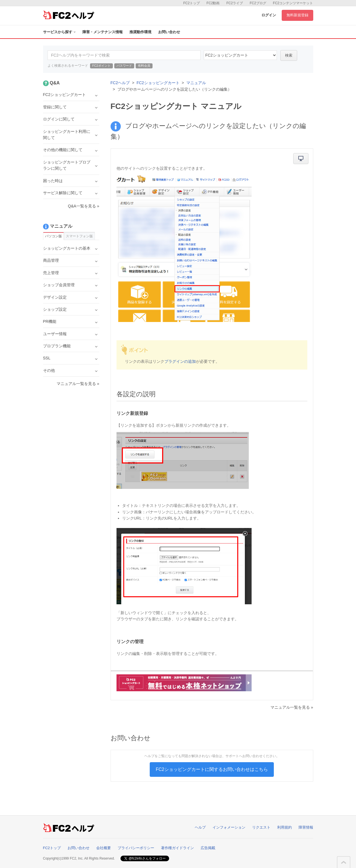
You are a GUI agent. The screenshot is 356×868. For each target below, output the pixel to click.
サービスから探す (59, 32)
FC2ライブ (235, 3)
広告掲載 (208, 848)
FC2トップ (192, 3)
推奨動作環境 (140, 32)
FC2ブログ (258, 3)
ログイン (269, 15)
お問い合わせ (169, 32)
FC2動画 (213, 3)
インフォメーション (229, 827)
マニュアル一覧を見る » (292, 707)
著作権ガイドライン (177, 848)
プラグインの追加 (180, 361)
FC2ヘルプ (120, 83)
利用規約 (285, 827)
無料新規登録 (297, 15)
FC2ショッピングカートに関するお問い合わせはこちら (212, 769)
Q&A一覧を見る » (83, 206)
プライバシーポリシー (136, 848)
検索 (289, 55)
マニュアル (196, 83)
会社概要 (104, 848)
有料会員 (144, 66)
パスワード (124, 66)
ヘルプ (200, 827)
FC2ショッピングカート (158, 83)
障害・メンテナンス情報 (103, 32)
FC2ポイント (101, 66)
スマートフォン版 (79, 236)
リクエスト (261, 827)
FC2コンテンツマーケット (293, 3)
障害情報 (306, 827)
